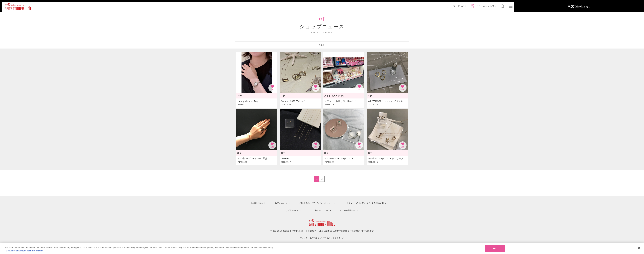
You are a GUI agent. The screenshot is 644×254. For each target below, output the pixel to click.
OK (495, 248)
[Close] (639, 248)
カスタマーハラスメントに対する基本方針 (365, 203)
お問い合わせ (279, 203)
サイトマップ (291, 211)
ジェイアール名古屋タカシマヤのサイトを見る (322, 238)
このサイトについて (319, 211)
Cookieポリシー (348, 211)
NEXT (327, 178)
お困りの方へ (254, 203)
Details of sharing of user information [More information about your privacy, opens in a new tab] (25, 251)
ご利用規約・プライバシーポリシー (314, 203)
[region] (322, 248)
